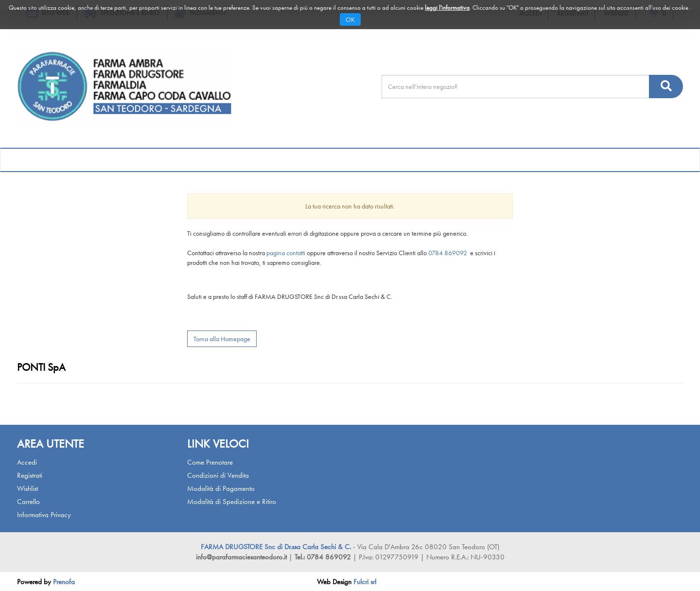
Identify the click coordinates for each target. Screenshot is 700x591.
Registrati (30, 475)
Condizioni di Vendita (218, 475)
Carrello (28, 502)
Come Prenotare (210, 462)
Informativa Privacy (44, 515)
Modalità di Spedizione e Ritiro (232, 502)
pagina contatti (286, 253)
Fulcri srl (365, 582)
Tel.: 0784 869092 (324, 557)
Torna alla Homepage (222, 339)
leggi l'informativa (447, 8)
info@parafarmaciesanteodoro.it (241, 557)
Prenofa (64, 582)
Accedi (27, 462)
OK (350, 19)
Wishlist (27, 488)
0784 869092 (448, 253)
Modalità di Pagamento (221, 488)
